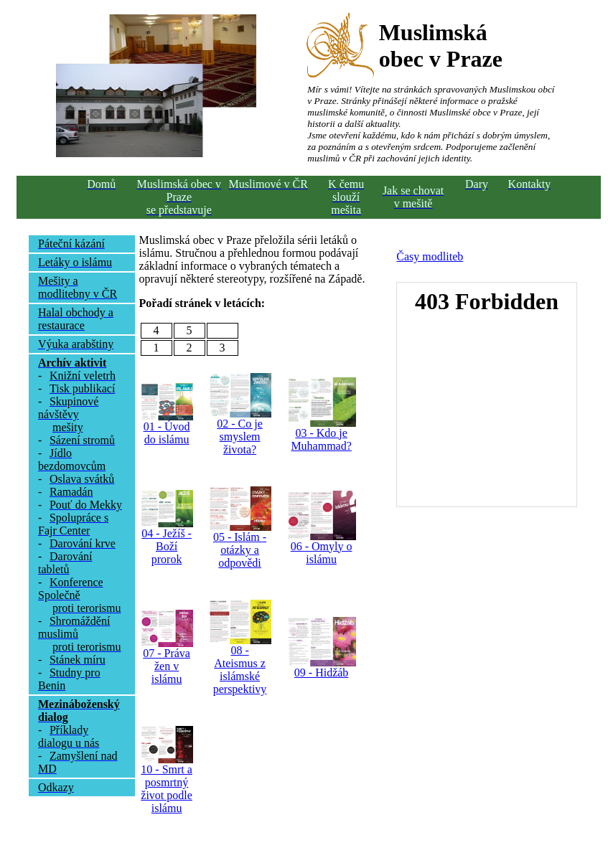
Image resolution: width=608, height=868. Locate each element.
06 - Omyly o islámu (322, 553)
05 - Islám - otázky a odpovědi (240, 550)
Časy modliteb (430, 256)
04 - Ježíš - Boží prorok (167, 546)
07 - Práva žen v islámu (167, 666)
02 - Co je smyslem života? (240, 437)
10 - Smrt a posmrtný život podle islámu (167, 789)
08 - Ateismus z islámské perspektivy (240, 670)
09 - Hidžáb (322, 673)
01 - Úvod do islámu (167, 433)
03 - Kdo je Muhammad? (321, 439)
